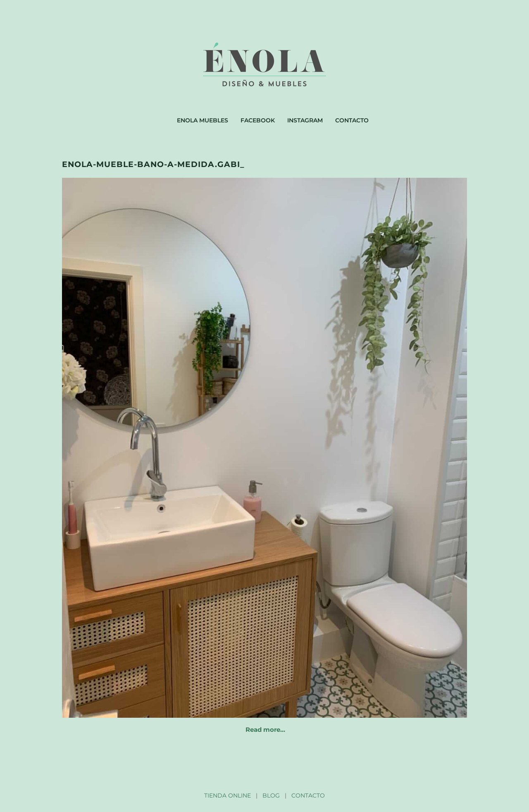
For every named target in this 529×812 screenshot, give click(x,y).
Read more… (265, 730)
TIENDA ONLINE (228, 795)
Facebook (258, 120)
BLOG (271, 795)
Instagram (305, 120)
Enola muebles (203, 120)
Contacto (352, 120)
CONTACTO (308, 795)
